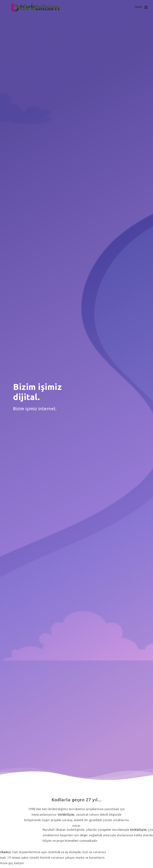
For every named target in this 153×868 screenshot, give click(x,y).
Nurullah (127, 830)
